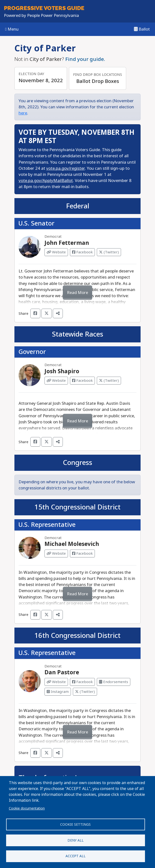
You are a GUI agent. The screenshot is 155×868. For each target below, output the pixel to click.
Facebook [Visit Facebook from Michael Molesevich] (82, 553)
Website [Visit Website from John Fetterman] (56, 252)
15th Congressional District (77, 507)
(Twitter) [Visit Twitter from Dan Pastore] (85, 692)
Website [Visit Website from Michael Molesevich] (56, 553)
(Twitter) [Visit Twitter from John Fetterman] (109, 252)
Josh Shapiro (62, 371)
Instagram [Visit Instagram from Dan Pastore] (58, 692)
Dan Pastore (62, 672)
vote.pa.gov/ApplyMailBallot (46, 181)
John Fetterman (67, 243)
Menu (12, 29)
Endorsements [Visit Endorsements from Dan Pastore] (114, 682)
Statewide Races (78, 334)
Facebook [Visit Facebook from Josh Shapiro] (82, 381)
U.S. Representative (47, 525)
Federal (78, 206)
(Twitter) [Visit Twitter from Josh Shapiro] (109, 381)
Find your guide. (85, 59)
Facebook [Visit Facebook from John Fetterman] (82, 252)
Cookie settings (75, 824)
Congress (77, 463)
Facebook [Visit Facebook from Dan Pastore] (82, 682)
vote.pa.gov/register (66, 168)
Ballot (142, 29)
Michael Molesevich (72, 544)
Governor (32, 352)
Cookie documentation (27, 808)
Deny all (76, 840)
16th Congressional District (77, 636)
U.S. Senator (36, 223)
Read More (77, 293)
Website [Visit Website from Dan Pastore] (56, 682)
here (23, 113)
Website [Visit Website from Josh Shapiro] (56, 381)
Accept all (76, 856)
